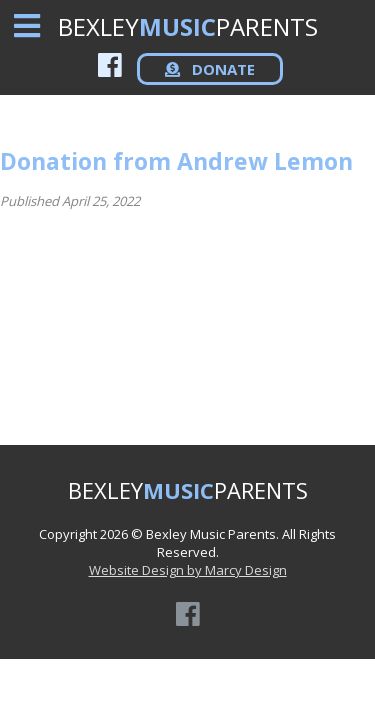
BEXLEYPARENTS (188, 26)
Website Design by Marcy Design (188, 570)
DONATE (210, 69)
